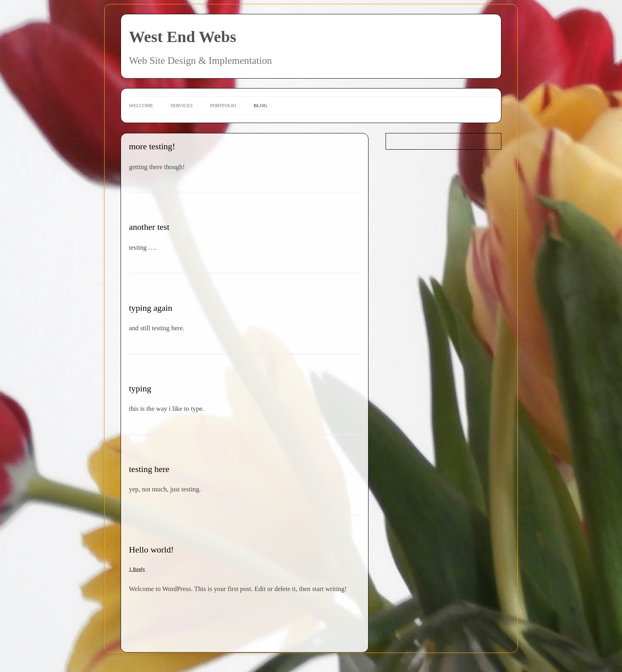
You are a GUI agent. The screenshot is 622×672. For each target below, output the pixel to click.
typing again (151, 308)
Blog (260, 106)
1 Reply (137, 569)
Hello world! (151, 550)
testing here (149, 469)
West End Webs (182, 37)
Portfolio (223, 106)
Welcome (141, 106)
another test (149, 227)
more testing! (152, 146)
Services (182, 106)
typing (140, 388)
